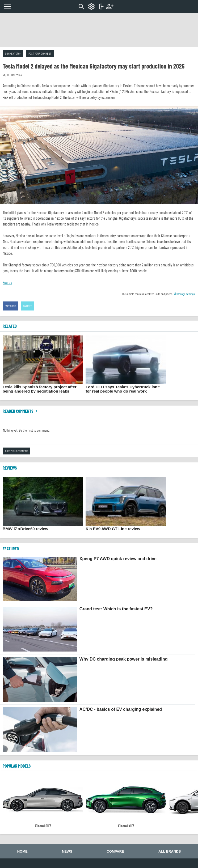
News (67, 851)
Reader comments (21, 411)
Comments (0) (13, 53)
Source (7, 282)
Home (22, 851)
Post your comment (40, 53)
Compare (115, 851)
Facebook (10, 306)
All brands (170, 851)
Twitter (28, 306)
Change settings (184, 294)
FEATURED (11, 548)
